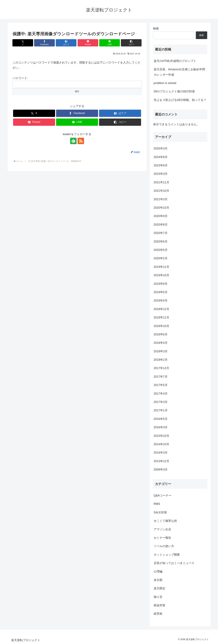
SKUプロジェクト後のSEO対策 (174, 91)
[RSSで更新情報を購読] (81, 141)
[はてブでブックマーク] (66, 43)
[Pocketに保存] (88, 43)
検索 (156, 29)
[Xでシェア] (23, 43)
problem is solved (165, 83)
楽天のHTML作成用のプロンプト (175, 61)
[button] (131, 43)
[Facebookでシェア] (44, 43)
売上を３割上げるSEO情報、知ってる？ (180, 100)
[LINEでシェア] (110, 43)
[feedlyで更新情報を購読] (73, 141)
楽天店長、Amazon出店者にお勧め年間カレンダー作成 (179, 72)
